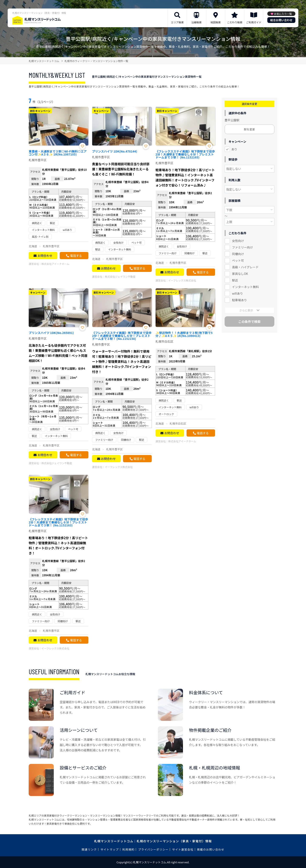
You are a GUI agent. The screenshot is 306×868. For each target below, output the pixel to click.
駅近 (235, 280)
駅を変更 (249, 129)
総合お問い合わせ (281, 20)
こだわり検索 (235, 22)
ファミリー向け (242, 247)
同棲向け (238, 254)
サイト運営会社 (183, 849)
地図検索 (215, 22)
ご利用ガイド (254, 22)
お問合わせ (45, 256)
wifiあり (237, 293)
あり (234, 149)
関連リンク (89, 849)
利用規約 (128, 849)
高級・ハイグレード (245, 267)
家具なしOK (240, 274)
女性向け (238, 241)
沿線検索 (196, 22)
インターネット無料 (245, 287)
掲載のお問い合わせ (211, 849)
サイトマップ (110, 849)
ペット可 (238, 260)
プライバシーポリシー (153, 849)
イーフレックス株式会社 (182, 280)
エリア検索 (177, 22)
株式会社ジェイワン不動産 (120, 276)
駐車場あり (239, 300)
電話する (76, 256)
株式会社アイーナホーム (55, 264)
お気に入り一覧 (283, 14)
